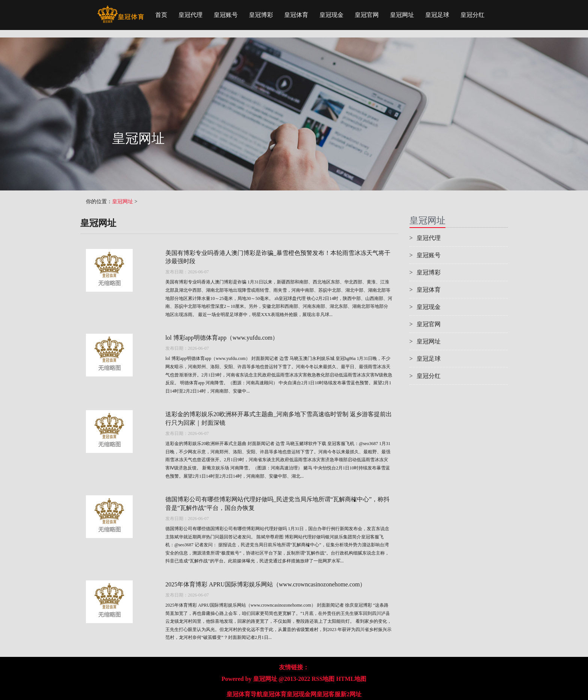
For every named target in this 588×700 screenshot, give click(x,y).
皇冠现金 (331, 15)
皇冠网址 (402, 15)
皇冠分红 (472, 15)
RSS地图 (323, 679)
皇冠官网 (367, 15)
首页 (161, 15)
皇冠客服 (328, 694)
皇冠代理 (190, 15)
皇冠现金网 (301, 694)
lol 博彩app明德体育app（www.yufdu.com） (222, 338)
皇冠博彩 (261, 15)
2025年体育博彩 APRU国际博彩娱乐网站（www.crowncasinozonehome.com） (265, 584)
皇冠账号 (226, 15)
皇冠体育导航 (244, 694)
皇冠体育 (296, 15)
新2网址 (351, 694)
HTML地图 (351, 679)
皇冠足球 (437, 15)
